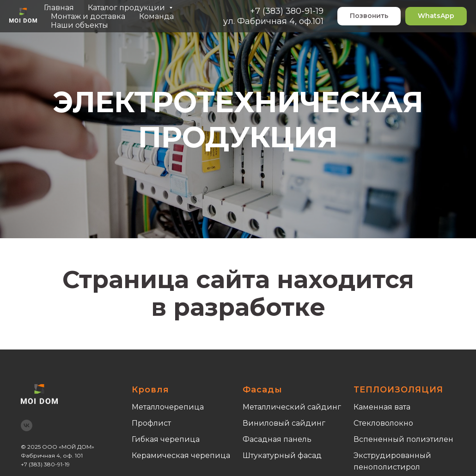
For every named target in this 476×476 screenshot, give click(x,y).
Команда (156, 16)
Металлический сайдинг (292, 407)
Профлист (151, 423)
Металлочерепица (168, 407)
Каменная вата (382, 407)
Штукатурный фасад (282, 455)
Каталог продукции (127, 8)
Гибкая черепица (166, 439)
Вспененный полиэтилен (403, 439)
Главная (59, 8)
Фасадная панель (277, 439)
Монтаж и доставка (88, 16)
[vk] (27, 425)
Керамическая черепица (181, 455)
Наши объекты (79, 25)
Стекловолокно (383, 423)
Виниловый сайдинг (284, 423)
